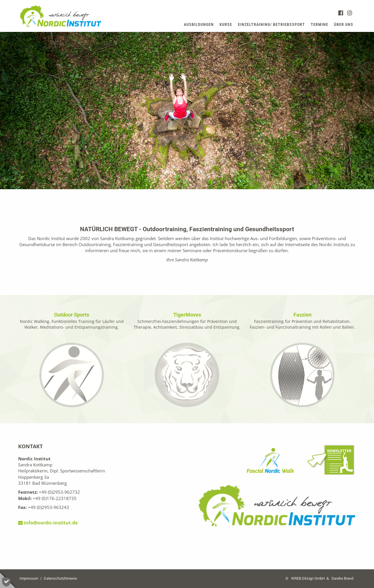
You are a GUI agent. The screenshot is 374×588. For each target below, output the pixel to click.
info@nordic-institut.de (48, 523)
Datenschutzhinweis (60, 578)
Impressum (29, 578)
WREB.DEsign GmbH (308, 578)
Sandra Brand (342, 578)
